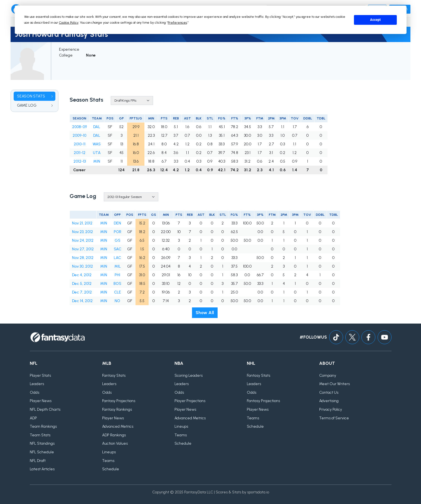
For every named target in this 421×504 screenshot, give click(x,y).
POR (118, 232)
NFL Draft (38, 461)
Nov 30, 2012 (83, 266)
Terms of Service (334, 418)
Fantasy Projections (119, 401)
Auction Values (115, 444)
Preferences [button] (177, 23)
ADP (33, 418)
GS (118, 240)
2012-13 (80, 161)
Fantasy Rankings (117, 409)
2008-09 (79, 127)
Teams (108, 461)
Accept (375, 20)
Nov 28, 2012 (83, 258)
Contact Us (329, 392)
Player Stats (40, 375)
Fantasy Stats (114, 375)
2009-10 (79, 135)
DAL (97, 127)
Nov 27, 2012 (83, 249)
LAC (117, 258)
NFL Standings (42, 444)
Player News (41, 401)
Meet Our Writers (334, 384)
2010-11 (80, 144)
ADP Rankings (114, 435)
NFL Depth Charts (45, 409)
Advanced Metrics (118, 426)
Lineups (109, 452)
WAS (97, 144)
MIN (97, 161)
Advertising (329, 401)
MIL (118, 266)
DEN (117, 223)
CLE (118, 292)
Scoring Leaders (189, 375)
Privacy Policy (331, 409)
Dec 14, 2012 (82, 301)
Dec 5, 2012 (82, 284)
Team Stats (40, 435)
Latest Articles (42, 469)
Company (328, 375)
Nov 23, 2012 (83, 232)
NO (117, 301)
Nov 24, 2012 (83, 240)
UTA (97, 153)
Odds (35, 392)
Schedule (111, 469)
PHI (117, 275)
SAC (118, 249)
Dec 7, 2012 (82, 292)
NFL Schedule (42, 452)
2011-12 (80, 153)
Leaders (37, 384)
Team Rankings (43, 426)
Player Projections (190, 401)
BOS (117, 284)
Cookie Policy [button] (69, 23)
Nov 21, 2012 (82, 223)
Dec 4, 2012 (82, 275)
